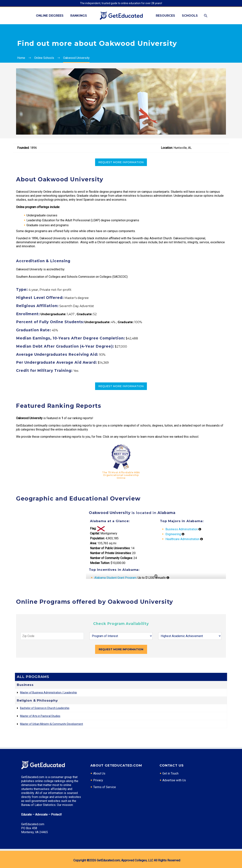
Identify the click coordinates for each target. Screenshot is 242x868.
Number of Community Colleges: (111, 558)
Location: (167, 148)
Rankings (79, 16)
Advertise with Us (174, 780)
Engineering (173, 534)
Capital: (95, 533)
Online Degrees (50, 16)
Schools (190, 16)
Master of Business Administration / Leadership (48, 693)
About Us (99, 773)
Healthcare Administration (182, 539)
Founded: (23, 148)
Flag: (93, 528)
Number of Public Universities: (110, 548)
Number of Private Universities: (111, 553)
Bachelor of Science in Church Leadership (45, 708)
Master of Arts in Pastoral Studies (40, 716)
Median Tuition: (100, 563)
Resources (165, 16)
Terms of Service (105, 787)
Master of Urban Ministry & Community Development (52, 724)
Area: (93, 543)
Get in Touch (170, 773)
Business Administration (182, 529)
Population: (97, 538)
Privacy (98, 780)
